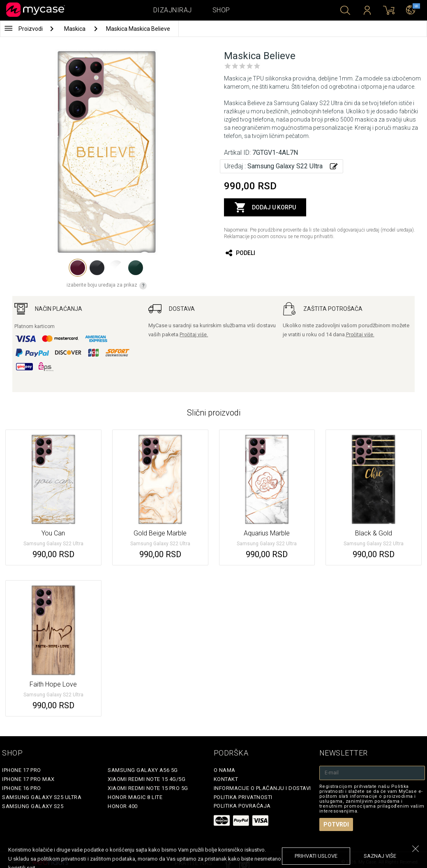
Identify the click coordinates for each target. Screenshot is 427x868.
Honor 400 (123, 806)
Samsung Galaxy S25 (33, 806)
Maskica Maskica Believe (138, 29)
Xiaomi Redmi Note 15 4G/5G (147, 779)
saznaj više (380, 856)
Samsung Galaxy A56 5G (143, 770)
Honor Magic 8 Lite (135, 797)
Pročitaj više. (194, 335)
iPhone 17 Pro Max (28, 779)
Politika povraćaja (242, 806)
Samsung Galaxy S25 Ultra (42, 797)
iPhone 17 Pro (22, 770)
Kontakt (226, 779)
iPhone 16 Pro (22, 788)
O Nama (225, 770)
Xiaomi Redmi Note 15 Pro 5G (148, 788)
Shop (221, 10)
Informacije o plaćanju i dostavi (262, 788)
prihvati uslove (316, 856)
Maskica (75, 29)
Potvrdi (336, 824)
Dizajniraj (173, 10)
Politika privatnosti (243, 797)
